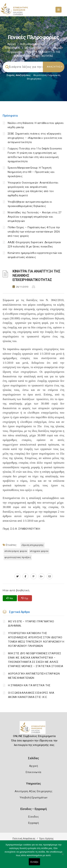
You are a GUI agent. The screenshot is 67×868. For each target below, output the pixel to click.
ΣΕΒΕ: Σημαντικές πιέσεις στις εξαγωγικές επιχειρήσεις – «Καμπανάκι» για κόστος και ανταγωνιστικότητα (35, 138)
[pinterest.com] (33, 576)
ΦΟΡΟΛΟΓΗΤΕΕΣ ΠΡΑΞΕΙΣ (18, 557)
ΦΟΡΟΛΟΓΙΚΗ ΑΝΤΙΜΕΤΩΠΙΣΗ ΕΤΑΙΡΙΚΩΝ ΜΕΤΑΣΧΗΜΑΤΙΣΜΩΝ (34, 676)
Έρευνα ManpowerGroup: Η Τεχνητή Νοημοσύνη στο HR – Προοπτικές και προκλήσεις (31, 172)
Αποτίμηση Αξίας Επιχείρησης (33, 791)
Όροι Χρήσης (46, 838)
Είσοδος (33, 817)
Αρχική (12, 44)
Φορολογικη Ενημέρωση (47, 75)
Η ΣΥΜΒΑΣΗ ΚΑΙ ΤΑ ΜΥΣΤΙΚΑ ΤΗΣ (29, 685)
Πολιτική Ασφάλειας (24, 838)
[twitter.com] (17, 576)
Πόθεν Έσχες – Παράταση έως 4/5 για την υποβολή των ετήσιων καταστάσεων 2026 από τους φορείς (34, 232)
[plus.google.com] (42, 576)
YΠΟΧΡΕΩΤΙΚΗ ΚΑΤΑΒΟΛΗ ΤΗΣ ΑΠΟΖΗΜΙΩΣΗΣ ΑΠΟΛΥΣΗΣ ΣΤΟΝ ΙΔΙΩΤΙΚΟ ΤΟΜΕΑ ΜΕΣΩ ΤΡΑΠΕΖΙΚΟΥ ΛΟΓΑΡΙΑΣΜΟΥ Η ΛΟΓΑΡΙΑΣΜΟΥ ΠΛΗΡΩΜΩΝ (36, 640)
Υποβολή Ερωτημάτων (33, 798)
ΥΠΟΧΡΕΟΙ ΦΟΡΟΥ (39, 551)
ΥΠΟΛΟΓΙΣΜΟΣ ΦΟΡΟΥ (16, 551)
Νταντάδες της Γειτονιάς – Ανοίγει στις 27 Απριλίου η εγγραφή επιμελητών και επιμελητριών (34, 217)
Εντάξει (34, 862)
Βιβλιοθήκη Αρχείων (32, 44)
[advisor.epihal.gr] (50, 576)
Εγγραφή (33, 823)
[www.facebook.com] (25, 576)
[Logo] (33, 729)
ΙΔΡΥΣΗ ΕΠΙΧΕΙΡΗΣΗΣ (37, 48)
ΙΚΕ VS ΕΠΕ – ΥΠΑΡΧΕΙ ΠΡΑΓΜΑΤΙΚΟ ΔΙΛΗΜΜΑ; (31, 624)
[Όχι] (63, 856)
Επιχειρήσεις (34, 79)
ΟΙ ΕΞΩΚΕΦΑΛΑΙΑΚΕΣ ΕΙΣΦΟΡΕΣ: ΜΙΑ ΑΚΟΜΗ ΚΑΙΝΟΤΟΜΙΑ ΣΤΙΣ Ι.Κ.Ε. (31, 695)
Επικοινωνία (33, 772)
